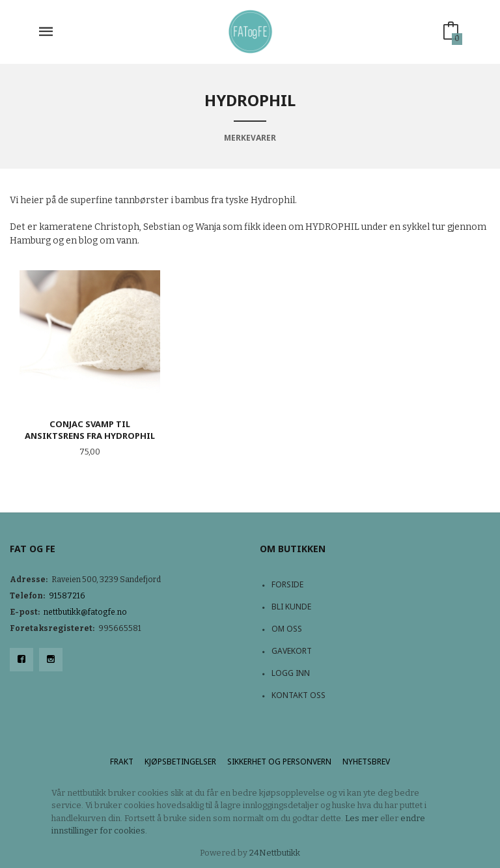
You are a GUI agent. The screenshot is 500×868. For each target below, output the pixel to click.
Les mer (362, 818)
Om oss (287, 629)
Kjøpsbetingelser (180, 762)
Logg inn (291, 673)
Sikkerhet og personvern (279, 762)
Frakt (122, 762)
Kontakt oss (299, 695)
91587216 (67, 596)
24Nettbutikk (275, 853)
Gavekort (292, 651)
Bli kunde (291, 607)
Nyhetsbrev (366, 762)
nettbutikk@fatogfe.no (85, 612)
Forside (287, 584)
